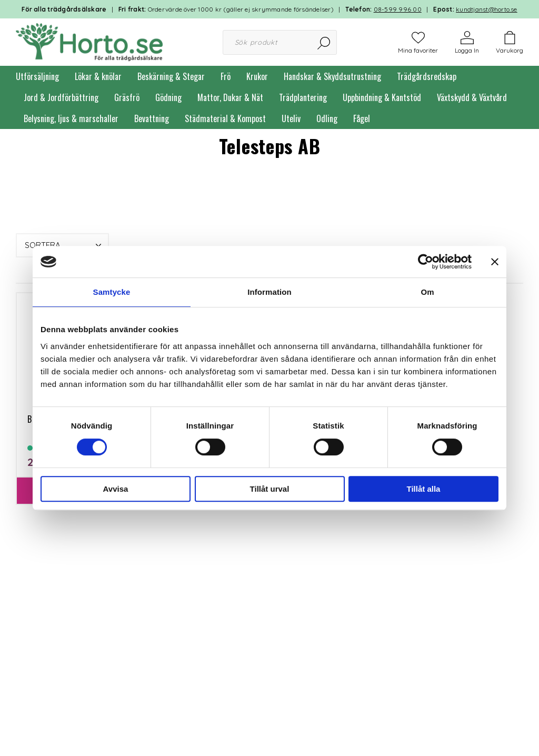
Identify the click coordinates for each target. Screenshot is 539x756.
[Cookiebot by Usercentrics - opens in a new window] (426, 262)
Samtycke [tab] (112, 292)
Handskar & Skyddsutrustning (332, 76)
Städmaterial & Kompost (225, 118)
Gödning (168, 97)
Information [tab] (269, 292)
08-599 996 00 (398, 9)
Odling (327, 118)
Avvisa (116, 489)
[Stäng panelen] (495, 262)
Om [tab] (427, 292)
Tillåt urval (270, 489)
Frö (226, 76)
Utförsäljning (37, 76)
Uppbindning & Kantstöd (382, 97)
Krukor (257, 76)
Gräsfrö (127, 97)
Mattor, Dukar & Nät (230, 97)
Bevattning (152, 118)
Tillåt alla (424, 489)
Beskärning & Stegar (171, 76)
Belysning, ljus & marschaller (71, 118)
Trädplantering (303, 97)
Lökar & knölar (98, 76)
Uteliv (291, 118)
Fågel (362, 118)
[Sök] (325, 42)
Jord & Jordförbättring (61, 97)
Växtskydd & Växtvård (472, 97)
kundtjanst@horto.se (487, 9)
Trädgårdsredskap (427, 76)
